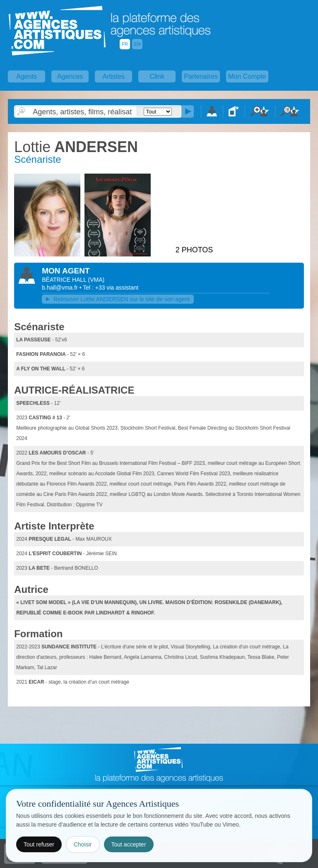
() (96, 280)
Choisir (83, 844)
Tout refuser (39, 844)
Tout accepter (129, 844)
